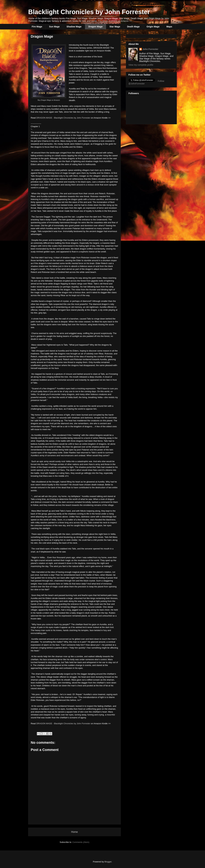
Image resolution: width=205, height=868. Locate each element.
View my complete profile (141, 65)
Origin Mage (153, 27)
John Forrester (150, 49)
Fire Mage (37, 27)
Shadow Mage (74, 27)
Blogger (108, 862)
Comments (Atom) (81, 842)
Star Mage (115, 27)
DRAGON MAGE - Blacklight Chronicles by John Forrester (63, 118)
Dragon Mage (96, 27)
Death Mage (133, 27)
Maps (169, 27)
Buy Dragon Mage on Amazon (49, 100)
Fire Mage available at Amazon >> (115, 21)
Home (74, 832)
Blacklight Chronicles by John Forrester (89, 12)
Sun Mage (54, 27)
